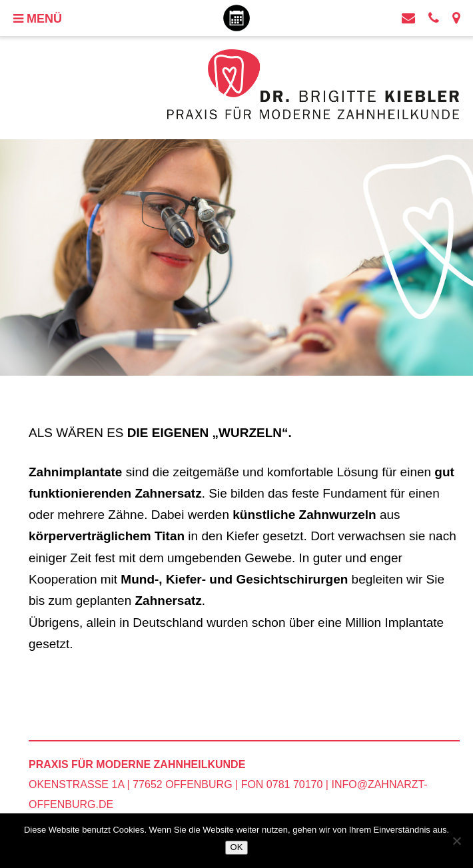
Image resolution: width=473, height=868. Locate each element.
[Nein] (456, 841)
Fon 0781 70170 (282, 784)
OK (237, 847)
